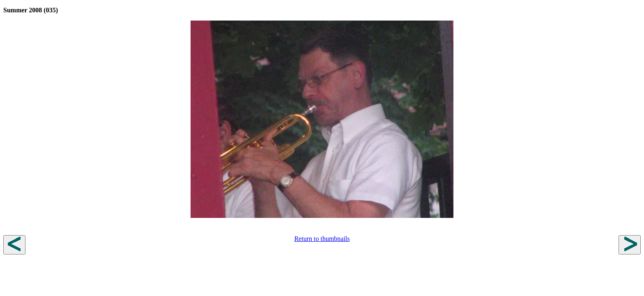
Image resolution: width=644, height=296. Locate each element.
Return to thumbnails (322, 239)
